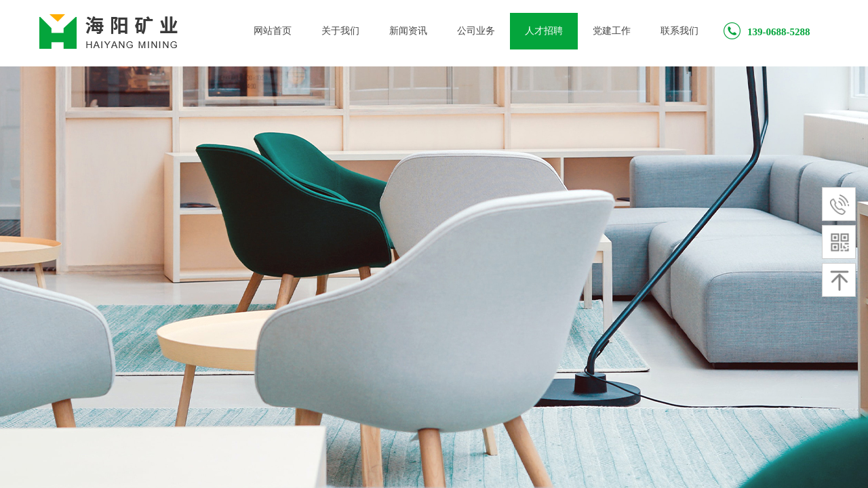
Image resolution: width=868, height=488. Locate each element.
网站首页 (273, 31)
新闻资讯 (408, 31)
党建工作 (612, 31)
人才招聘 (544, 31)
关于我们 (340, 31)
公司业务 (476, 31)
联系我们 (679, 31)
